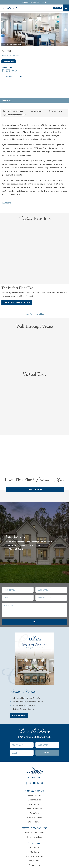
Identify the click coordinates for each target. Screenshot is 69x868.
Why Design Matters (35, 856)
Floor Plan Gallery (35, 817)
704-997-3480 (14, 549)
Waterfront (34, 813)
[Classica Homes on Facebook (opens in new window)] (27, 783)
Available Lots (35, 804)
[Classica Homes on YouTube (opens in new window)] (34, 783)
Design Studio (34, 861)
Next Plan (19, 76)
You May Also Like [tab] (35, 489)
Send (35, 622)
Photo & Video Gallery (34, 833)
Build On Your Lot (34, 809)
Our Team (34, 852)
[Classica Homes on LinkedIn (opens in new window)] (42, 783)
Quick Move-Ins (35, 800)
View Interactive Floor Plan (17, 302)
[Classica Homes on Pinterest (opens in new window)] (38, 783)
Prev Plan (7, 76)
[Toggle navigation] (66, 8)
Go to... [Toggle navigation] (8, 101)
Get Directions (9, 61)
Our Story (35, 848)
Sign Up (47, 753)
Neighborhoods (35, 795)
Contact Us (58, 8)
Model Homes (34, 822)
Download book (19, 716)
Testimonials (34, 865)
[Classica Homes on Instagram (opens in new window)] (30, 783)
